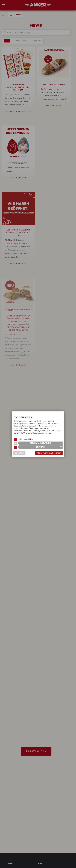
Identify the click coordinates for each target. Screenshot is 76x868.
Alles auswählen (26, 439)
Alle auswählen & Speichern (49, 453)
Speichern (19, 453)
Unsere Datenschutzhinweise (38, 433)
